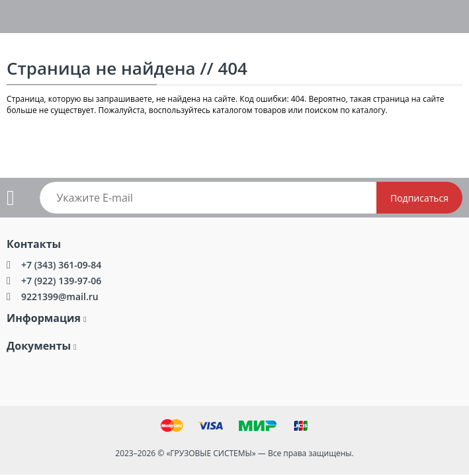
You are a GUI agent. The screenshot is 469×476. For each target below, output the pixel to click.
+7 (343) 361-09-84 (61, 265)
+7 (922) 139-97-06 (61, 281)
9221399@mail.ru (60, 297)
